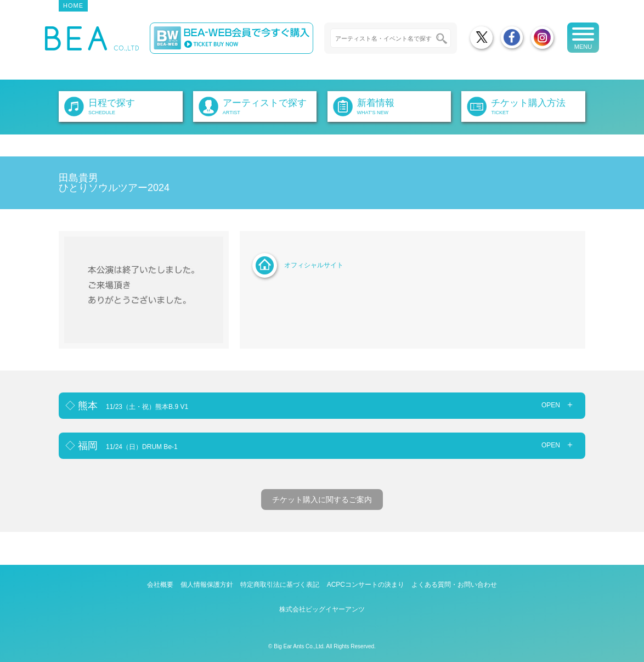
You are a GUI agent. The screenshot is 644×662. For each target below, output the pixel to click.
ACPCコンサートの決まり (366, 585)
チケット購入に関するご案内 (322, 500)
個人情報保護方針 (207, 585)
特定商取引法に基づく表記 (280, 585)
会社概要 (160, 585)
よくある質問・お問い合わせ (454, 585)
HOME (73, 5)
